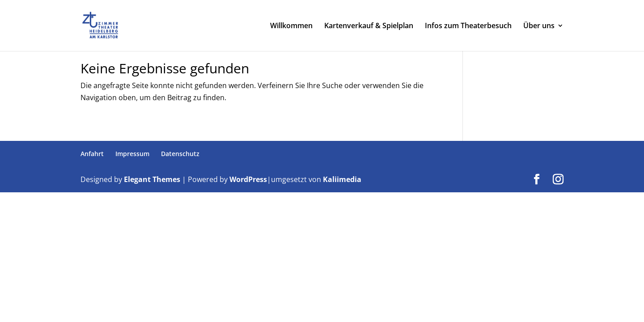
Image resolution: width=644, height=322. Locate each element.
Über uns (539, 26)
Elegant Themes (152, 179)
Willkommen (291, 26)
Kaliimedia (342, 179)
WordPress (248, 179)
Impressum (132, 154)
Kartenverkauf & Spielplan (369, 26)
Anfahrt (92, 154)
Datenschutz (180, 154)
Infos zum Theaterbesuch (468, 26)
